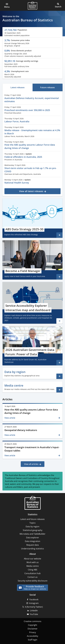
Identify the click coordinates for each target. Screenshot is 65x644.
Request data (33, 545)
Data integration (33, 541)
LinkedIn (34, 611)
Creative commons (33, 621)
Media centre (32, 566)
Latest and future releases (32, 519)
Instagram (34, 603)
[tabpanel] (32, 143)
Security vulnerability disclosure (33, 581)
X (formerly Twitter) (34, 607)
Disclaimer (33, 629)
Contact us (32, 577)
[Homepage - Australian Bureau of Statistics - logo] (32, 5)
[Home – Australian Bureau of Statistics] (33, 503)
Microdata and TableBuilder (32, 534)
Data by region (32, 527)
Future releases (47, 87)
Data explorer (33, 538)
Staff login (33, 640)
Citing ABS (33, 570)
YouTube (34, 614)
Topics (32, 523)
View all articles (31, 464)
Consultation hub (32, 573)
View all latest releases (31, 191)
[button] (7, 5)
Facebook (34, 599)
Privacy (33, 632)
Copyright (33, 625)
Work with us (33, 562)
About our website (32, 559)
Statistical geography (33, 530)
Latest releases (18, 87)
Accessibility (32, 636)
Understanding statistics (32, 549)
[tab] (18, 87)
